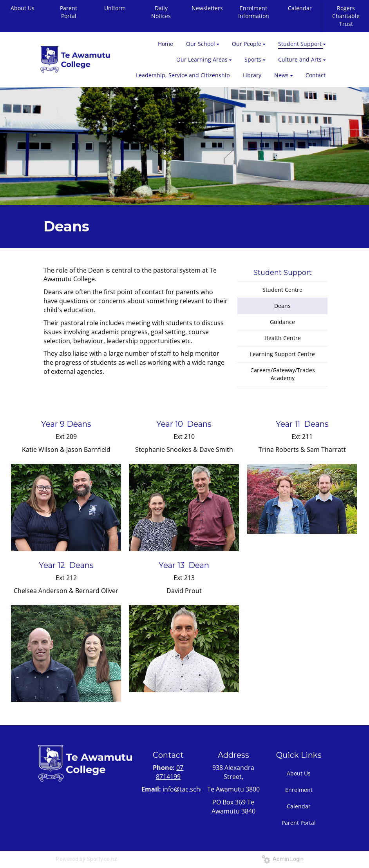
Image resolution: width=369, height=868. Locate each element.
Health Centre (283, 338)
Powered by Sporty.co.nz (87, 859)
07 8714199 (170, 772)
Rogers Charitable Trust (346, 16)
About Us (299, 773)
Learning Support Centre (282, 354)
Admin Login (283, 859)
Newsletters (207, 8)
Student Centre (282, 290)
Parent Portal (69, 12)
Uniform (115, 8)
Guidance (282, 322)
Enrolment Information (254, 12)
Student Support (283, 273)
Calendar (300, 8)
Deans (282, 306)
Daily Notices (161, 12)
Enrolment (299, 790)
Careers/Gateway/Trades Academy (283, 374)
